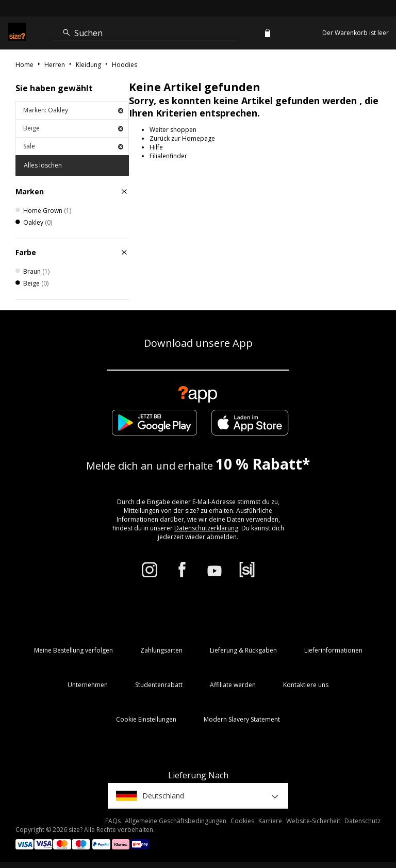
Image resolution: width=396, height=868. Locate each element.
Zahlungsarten (161, 650)
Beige (73, 128)
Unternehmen (88, 685)
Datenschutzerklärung (206, 528)
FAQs (113, 821)
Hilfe (156, 147)
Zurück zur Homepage (182, 138)
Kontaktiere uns (306, 685)
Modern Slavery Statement (242, 719)
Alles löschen (43, 165)
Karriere (270, 821)
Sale (73, 146)
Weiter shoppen (173, 130)
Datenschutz (362, 821)
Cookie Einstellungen (146, 719)
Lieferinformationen (333, 650)
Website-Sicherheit (313, 821)
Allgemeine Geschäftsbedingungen (176, 821)
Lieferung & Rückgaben (243, 650)
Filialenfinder (168, 156)
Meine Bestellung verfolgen (73, 650)
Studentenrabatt (159, 685)
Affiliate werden (233, 685)
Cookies (242, 821)
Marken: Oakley (73, 110)
